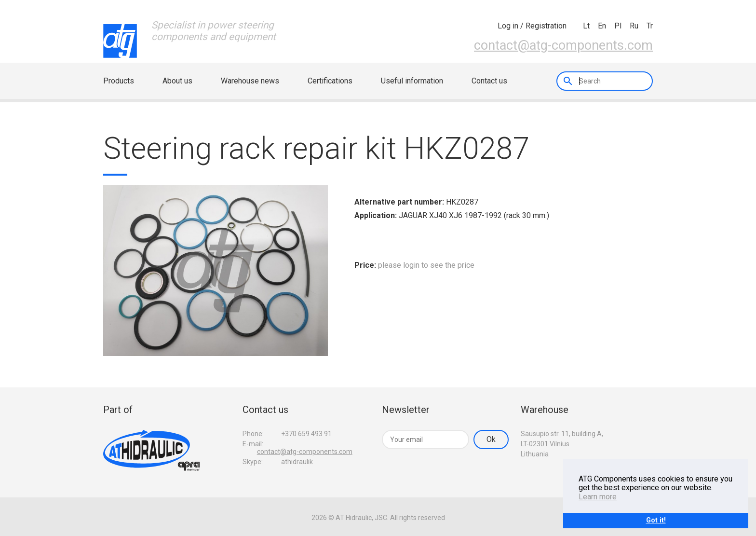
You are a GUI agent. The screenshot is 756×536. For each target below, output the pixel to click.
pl (618, 26)
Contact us (489, 81)
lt (586, 26)
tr (650, 26)
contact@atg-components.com (563, 45)
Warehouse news (250, 81)
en (602, 26)
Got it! (656, 520)
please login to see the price (426, 265)
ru (634, 26)
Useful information (412, 81)
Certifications (330, 81)
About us (177, 81)
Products (119, 81)
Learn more (598, 497)
